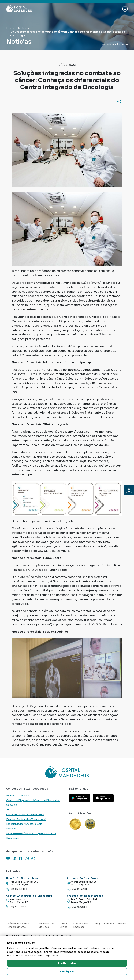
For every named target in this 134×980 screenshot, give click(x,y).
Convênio (12, 805)
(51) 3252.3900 (77, 907)
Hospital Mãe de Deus (47, 925)
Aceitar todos (67, 963)
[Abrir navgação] (125, 9)
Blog (97, 924)
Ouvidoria (108, 924)
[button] (129, 490)
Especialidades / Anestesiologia (24, 824)
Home (10, 28)
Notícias (23, 28)
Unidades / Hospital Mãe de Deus (25, 814)
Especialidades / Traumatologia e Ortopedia (31, 833)
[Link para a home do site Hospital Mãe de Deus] (67, 772)
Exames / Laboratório (18, 796)
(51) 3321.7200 (77, 889)
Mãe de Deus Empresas (81, 925)
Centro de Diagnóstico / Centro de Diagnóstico (33, 800)
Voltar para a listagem (115, 44)
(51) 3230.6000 (17, 889)
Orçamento (13, 838)
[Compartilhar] (119, 101)
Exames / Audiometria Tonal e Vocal (26, 819)
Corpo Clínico (64, 925)
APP (9, 810)
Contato (121, 924)
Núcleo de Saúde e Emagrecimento (18, 925)
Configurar (67, 971)
